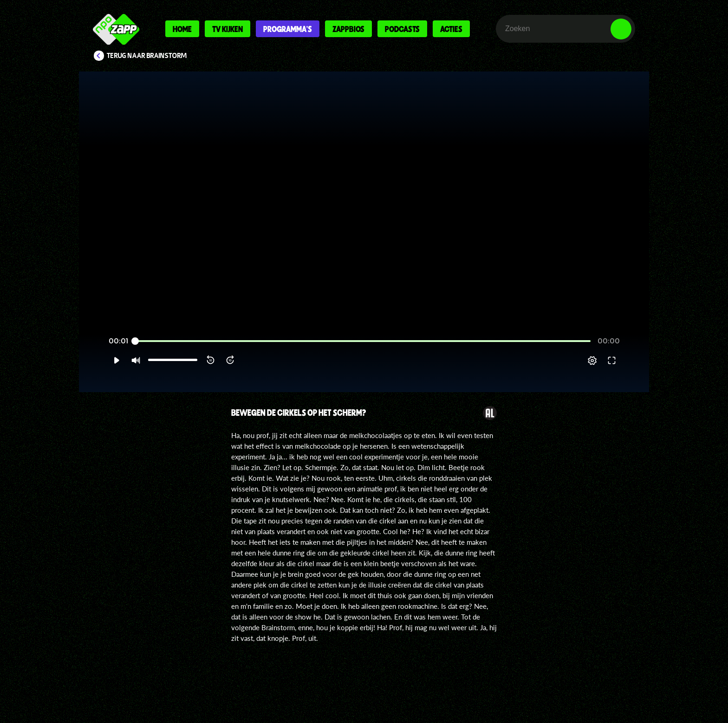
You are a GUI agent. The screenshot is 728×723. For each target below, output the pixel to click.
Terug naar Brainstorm (147, 56)
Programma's (288, 29)
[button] (116, 361)
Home (182, 29)
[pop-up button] (592, 361)
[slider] (363, 341)
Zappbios (348, 29)
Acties (451, 29)
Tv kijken (227, 29)
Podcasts (402, 29)
